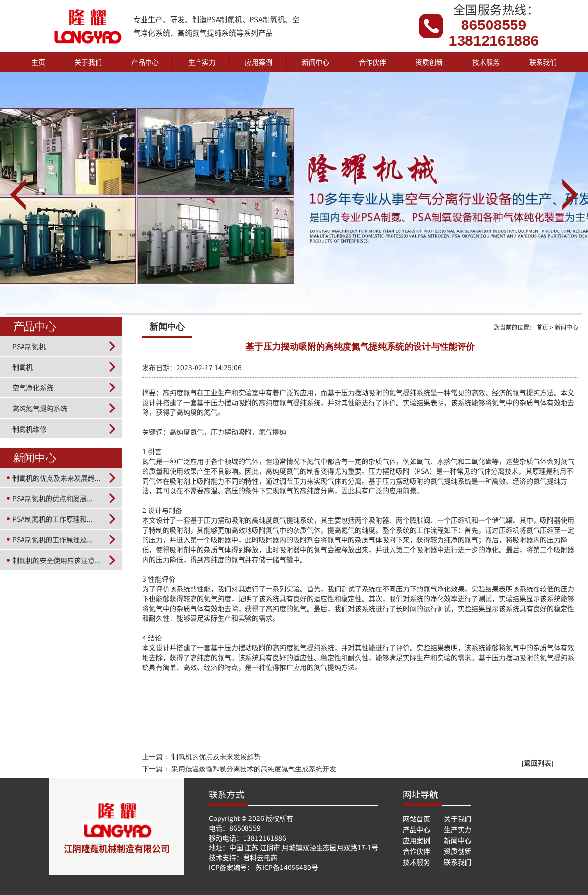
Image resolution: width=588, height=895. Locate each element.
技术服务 (486, 62)
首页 (542, 327)
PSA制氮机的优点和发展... (52, 498)
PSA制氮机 (29, 346)
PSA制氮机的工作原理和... (52, 519)
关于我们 (88, 62)
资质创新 (429, 62)
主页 (38, 62)
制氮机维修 (29, 429)
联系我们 (543, 62)
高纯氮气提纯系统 (40, 408)
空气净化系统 (33, 387)
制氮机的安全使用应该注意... (56, 560)
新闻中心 (316, 62)
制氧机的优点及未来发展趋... (56, 478)
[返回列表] (538, 763)
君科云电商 (260, 857)
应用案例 (259, 62)
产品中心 (145, 62)
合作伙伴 (372, 62)
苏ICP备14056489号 (287, 867)
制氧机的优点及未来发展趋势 (216, 757)
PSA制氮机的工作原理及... (52, 539)
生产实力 (202, 62)
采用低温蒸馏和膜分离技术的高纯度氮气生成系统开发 (254, 769)
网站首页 (416, 818)
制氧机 (23, 367)
